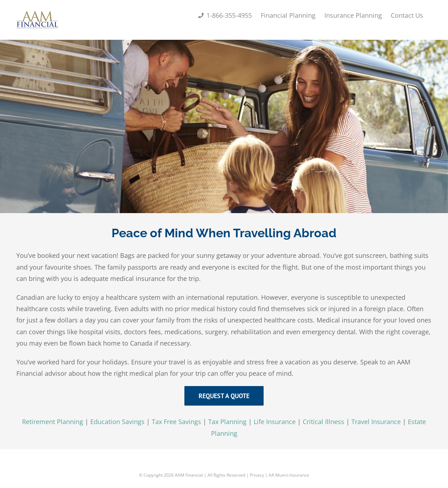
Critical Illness (323, 422)
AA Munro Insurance (289, 475)
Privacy (257, 475)
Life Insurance (275, 422)
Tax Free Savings (176, 422)
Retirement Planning (53, 422)
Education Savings (117, 422)
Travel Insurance (376, 422)
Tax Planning (227, 422)
